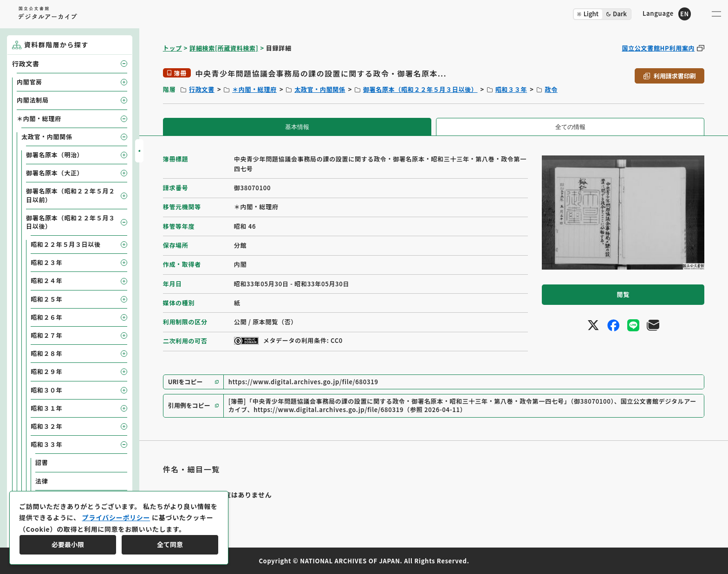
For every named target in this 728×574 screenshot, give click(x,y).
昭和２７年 (47, 335)
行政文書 (202, 89)
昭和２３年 (47, 262)
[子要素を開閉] (124, 64)
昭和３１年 (47, 408)
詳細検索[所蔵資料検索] (224, 48)
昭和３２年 (47, 426)
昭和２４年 (47, 281)
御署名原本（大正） (55, 173)
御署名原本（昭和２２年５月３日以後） (420, 89)
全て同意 (170, 544)
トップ (172, 48)
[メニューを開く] (716, 14)
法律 (42, 481)
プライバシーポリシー (116, 517)
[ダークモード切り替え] (602, 14)
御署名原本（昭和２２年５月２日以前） (71, 195)
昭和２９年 (47, 371)
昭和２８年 (47, 353)
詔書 (42, 462)
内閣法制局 (33, 100)
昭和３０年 (47, 390)
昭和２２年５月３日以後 (66, 244)
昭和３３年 (511, 89)
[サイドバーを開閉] (139, 151)
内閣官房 (29, 82)
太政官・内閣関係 (320, 89)
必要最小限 (68, 544)
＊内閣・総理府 (254, 89)
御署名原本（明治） (55, 155)
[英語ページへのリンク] (667, 14)
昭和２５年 (47, 299)
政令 (551, 89)
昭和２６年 (47, 317)
